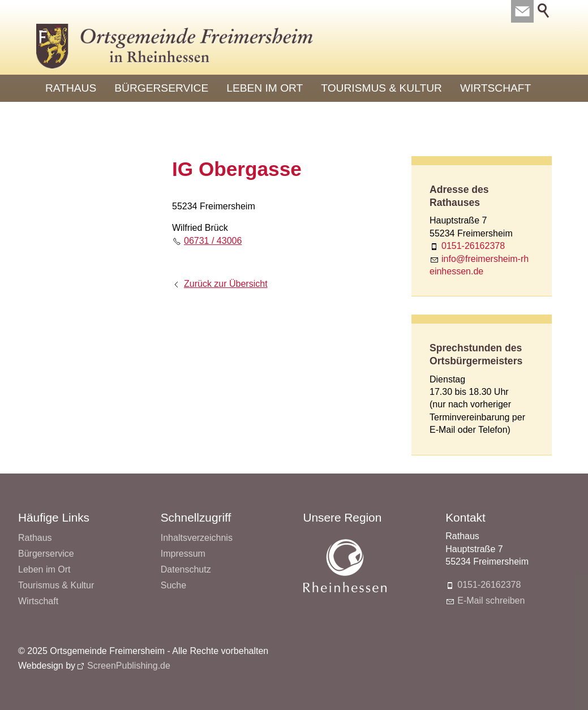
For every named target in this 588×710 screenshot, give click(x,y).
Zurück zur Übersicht (226, 284)
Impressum (183, 554)
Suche (173, 585)
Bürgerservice (161, 88)
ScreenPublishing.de (129, 666)
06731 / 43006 (213, 241)
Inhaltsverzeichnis (197, 538)
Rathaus (71, 88)
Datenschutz (186, 569)
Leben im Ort (265, 88)
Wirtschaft (495, 88)
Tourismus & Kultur (381, 88)
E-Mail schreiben (491, 601)
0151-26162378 (473, 246)
